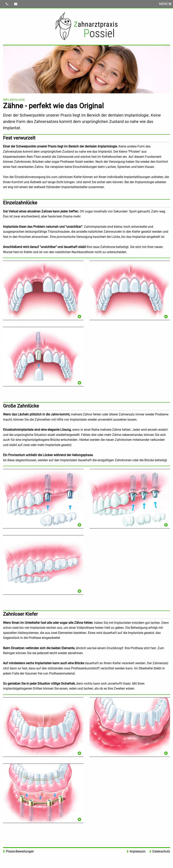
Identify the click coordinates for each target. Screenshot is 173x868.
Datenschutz (161, 851)
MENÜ (165, 4)
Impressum (138, 851)
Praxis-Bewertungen (20, 851)
